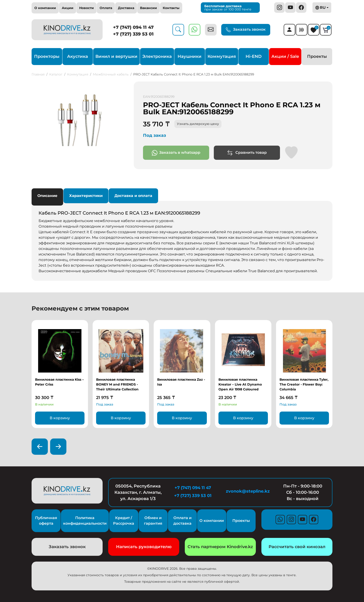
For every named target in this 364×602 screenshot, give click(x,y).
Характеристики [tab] (86, 196)
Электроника (157, 56)
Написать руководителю (144, 547)
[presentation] (40, 447)
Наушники (190, 56)
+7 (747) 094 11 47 (133, 27)
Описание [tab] (47, 196)
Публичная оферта (46, 521)
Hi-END (254, 56)
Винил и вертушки (116, 56)
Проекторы (47, 56)
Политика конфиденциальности (85, 521)
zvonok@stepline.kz (248, 491)
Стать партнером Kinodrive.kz (220, 547)
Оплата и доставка (182, 521)
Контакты (171, 8)
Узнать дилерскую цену (198, 124)
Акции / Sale (285, 56)
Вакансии (148, 8)
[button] (124, 86)
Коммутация (222, 56)
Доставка (126, 8)
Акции (68, 8)
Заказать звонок (246, 30)
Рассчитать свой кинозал (297, 547)
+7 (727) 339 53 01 (133, 34)
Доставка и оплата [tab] (133, 196)
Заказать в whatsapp (176, 153)
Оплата (106, 8)
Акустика (78, 56)
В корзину (60, 418)
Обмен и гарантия (153, 521)
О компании (45, 8)
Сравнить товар (247, 153)
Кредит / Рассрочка (124, 521)
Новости (86, 8)
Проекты (317, 56)
